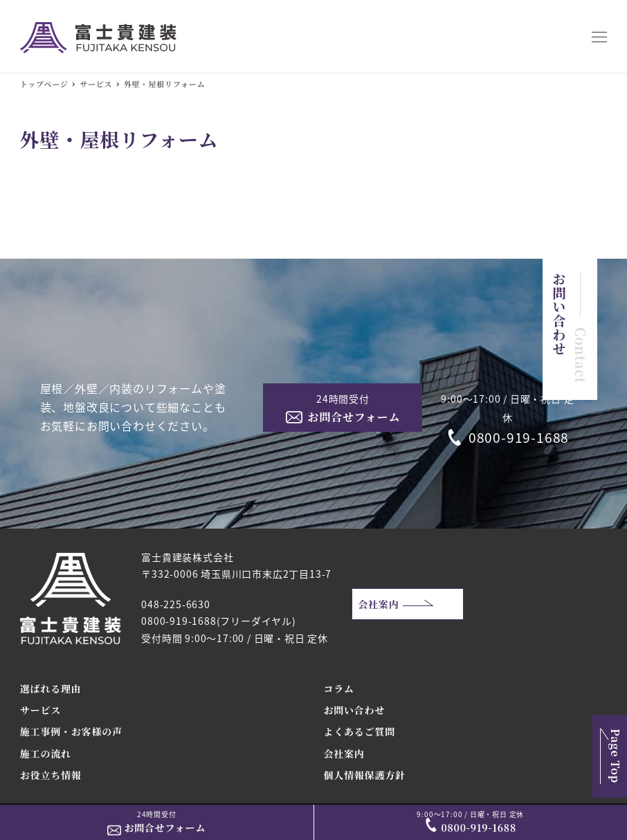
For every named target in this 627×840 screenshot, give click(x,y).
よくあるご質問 (359, 731)
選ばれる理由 (51, 688)
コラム (338, 688)
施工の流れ (46, 754)
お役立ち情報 (51, 775)
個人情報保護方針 (364, 775)
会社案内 (378, 604)
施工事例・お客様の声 (71, 731)
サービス (40, 710)
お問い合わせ (354, 710)
